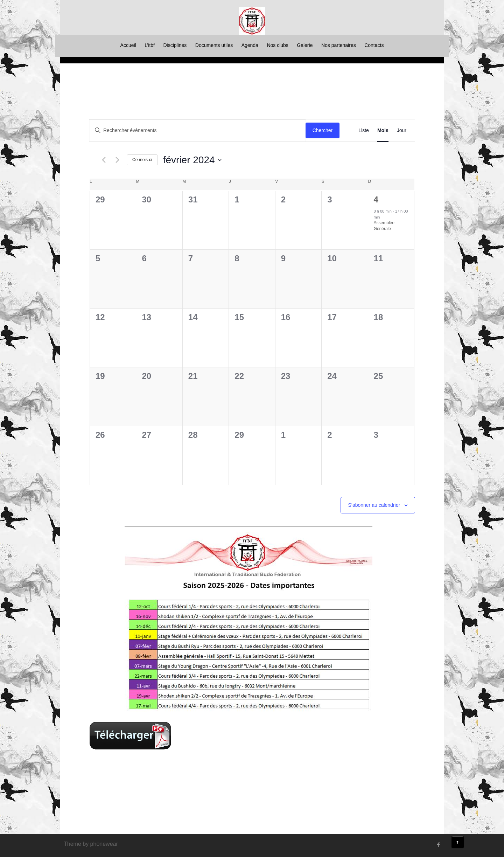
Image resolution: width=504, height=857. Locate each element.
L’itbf (150, 45)
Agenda (250, 45)
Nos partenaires (339, 45)
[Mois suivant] (117, 160)
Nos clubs (277, 45)
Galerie (305, 45)
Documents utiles (214, 45)
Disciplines (175, 45)
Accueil (128, 45)
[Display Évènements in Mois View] (383, 130)
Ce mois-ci (142, 160)
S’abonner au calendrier (374, 505)
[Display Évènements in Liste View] (364, 130)
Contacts (374, 45)
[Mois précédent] (104, 160)
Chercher (323, 130)
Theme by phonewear (91, 844)
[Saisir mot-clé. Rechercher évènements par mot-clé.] (197, 130)
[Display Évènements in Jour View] (402, 130)
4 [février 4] (376, 199)
